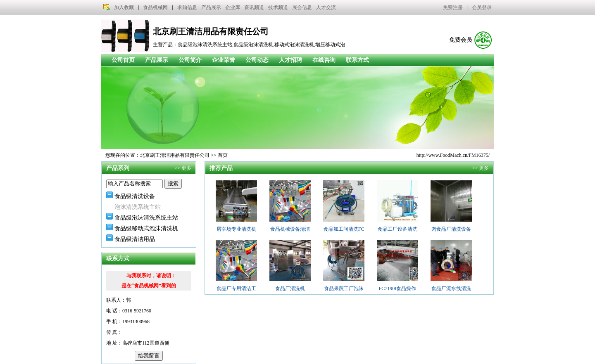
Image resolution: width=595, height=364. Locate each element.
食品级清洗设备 (135, 196)
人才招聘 (290, 60)
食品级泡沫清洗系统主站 (146, 218)
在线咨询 (324, 60)
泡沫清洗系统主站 (138, 207)
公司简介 (190, 60)
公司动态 (257, 60)
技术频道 (278, 7)
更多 (186, 168)
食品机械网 (155, 7)
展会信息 (302, 7)
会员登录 (482, 7)
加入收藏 (124, 7)
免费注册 (453, 7)
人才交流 (326, 7)
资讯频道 (254, 7)
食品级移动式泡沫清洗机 (146, 228)
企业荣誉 (224, 60)
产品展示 (211, 7)
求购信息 (187, 7)
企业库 (233, 7)
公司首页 (123, 60)
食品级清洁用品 (135, 239)
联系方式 (357, 60)
